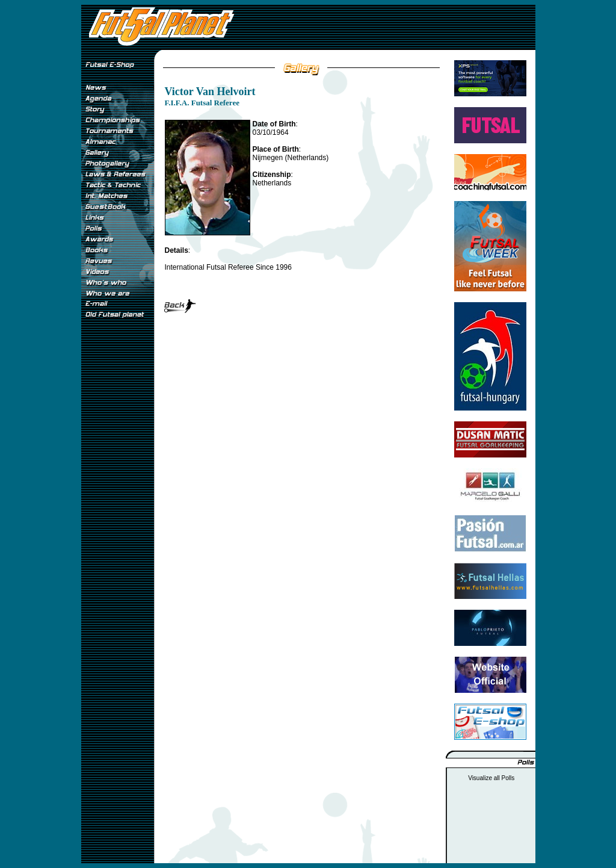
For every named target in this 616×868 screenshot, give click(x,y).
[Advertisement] (117, 523)
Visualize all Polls (491, 778)
